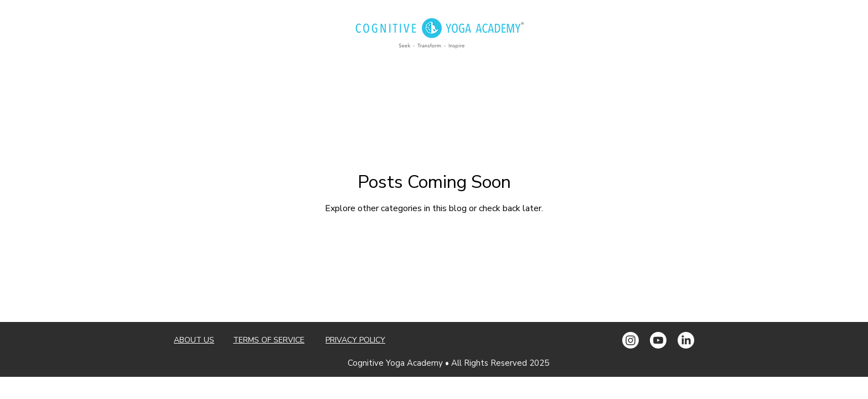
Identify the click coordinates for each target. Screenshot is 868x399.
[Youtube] (658, 340)
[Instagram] (631, 340)
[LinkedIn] (686, 340)
